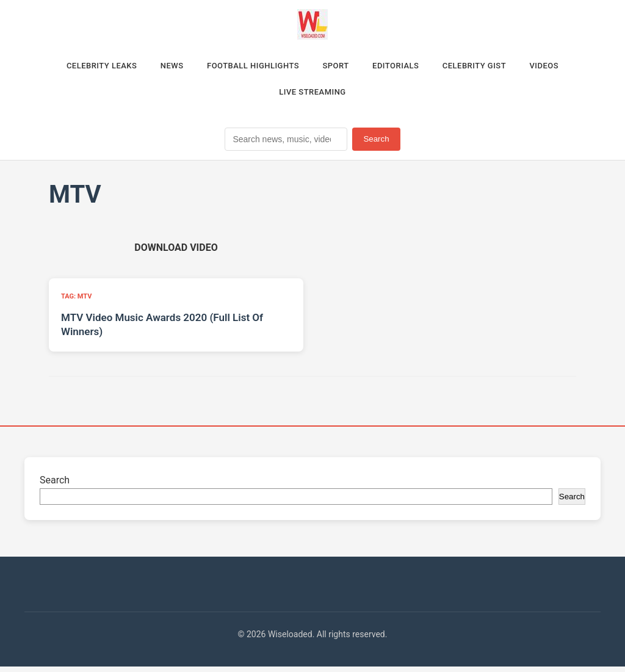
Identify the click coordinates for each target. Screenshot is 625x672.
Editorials (403, 67)
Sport (338, 67)
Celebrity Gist (490, 67)
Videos (566, 67)
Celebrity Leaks (81, 67)
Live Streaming (312, 96)
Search (376, 144)
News (158, 67)
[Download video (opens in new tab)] (176, 252)
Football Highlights (247, 67)
